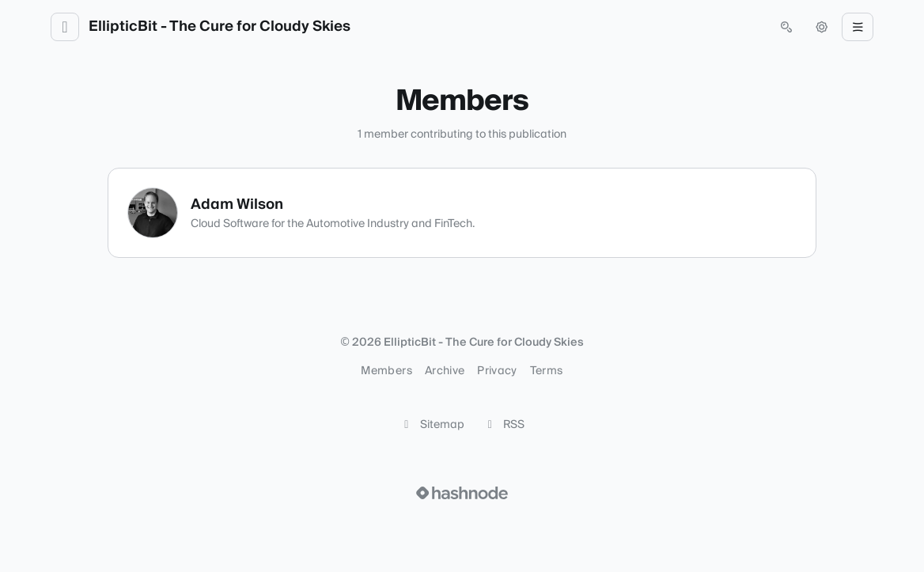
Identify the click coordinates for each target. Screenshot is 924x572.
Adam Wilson (237, 205)
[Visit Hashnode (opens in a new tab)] (462, 493)
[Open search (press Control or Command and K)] (786, 27)
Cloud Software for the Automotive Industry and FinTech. (333, 224)
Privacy (497, 371)
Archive (445, 371)
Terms (547, 371)
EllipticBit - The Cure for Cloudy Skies (220, 27)
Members (386, 371)
